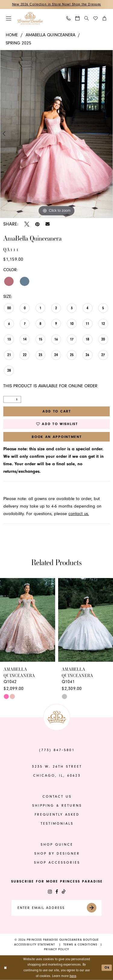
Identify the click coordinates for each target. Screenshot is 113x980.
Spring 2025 (19, 43)
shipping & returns (57, 806)
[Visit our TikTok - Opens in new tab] (64, 892)
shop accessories (57, 863)
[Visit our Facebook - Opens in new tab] (57, 892)
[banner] (30, 18)
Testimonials (57, 824)
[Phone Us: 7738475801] (69, 19)
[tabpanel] (56, 134)
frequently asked (57, 815)
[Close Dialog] (5, 968)
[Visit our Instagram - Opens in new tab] (50, 892)
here (73, 976)
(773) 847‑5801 (57, 750)
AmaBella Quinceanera (50, 35)
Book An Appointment (57, 437)
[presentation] (28, 620)
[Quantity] (12, 399)
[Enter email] (57, 908)
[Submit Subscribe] (94, 908)
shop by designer (57, 854)
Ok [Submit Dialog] (107, 968)
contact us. (79, 514)
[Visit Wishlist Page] (96, 19)
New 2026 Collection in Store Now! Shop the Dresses (56, 4)
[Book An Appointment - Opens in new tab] (78, 19)
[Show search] (87, 18)
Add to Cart (57, 411)
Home (12, 35)
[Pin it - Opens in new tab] (37, 224)
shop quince (57, 845)
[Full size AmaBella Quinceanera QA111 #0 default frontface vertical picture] (56, 134)
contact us (57, 797)
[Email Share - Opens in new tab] (48, 224)
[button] (9, 18)
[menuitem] (9, 18)
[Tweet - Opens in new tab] (27, 224)
